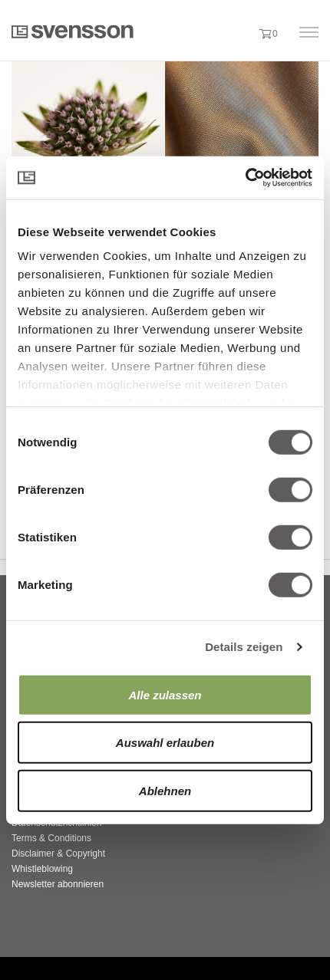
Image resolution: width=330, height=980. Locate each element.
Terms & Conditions (51, 838)
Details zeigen (244, 647)
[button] (240, 33)
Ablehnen (165, 790)
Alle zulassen (165, 694)
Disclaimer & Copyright (58, 853)
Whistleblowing (42, 869)
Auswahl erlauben (165, 743)
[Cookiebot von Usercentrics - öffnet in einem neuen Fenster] (245, 178)
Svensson (73, 31)
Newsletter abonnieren (58, 884)
